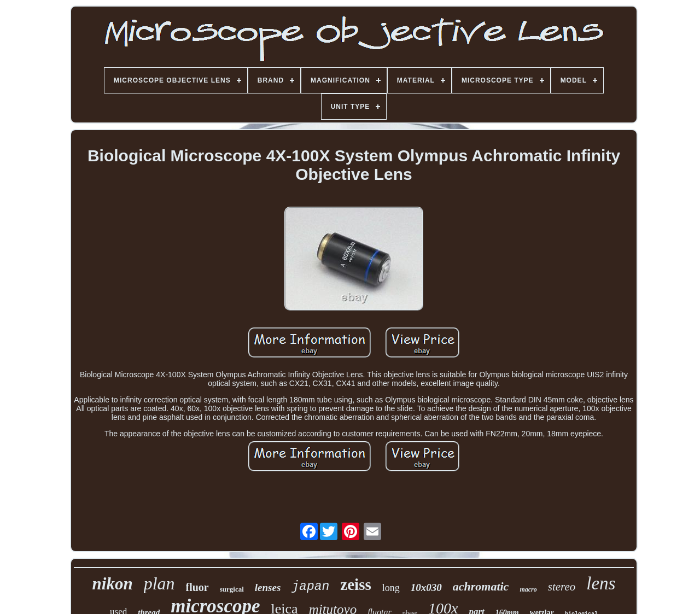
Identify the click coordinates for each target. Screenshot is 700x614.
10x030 (426, 587)
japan (310, 587)
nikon (113, 584)
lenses (268, 587)
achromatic (481, 586)
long (391, 588)
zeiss (355, 584)
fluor (197, 587)
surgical (232, 589)
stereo (562, 587)
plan (159, 583)
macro (528, 589)
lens (601, 583)
